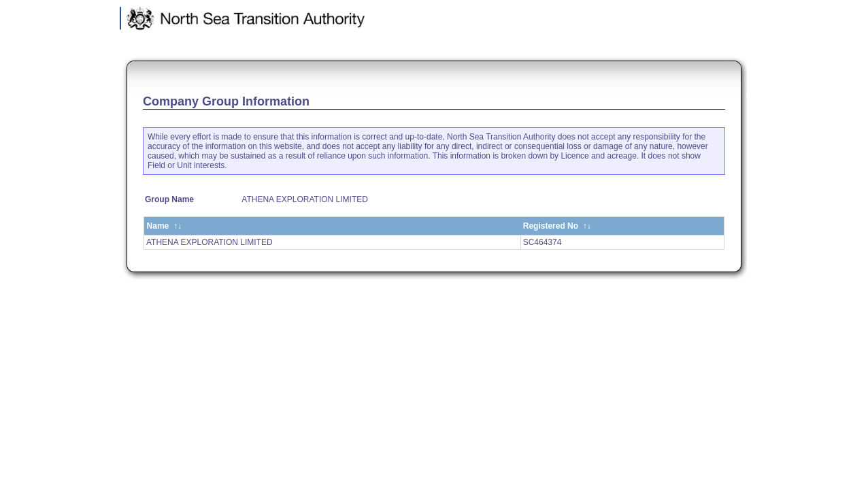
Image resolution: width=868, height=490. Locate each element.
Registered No (557, 226)
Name (164, 226)
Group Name (169, 199)
